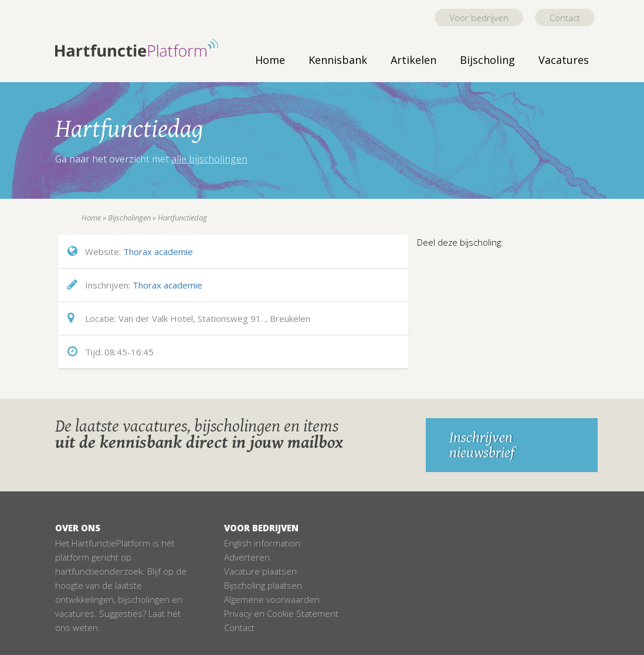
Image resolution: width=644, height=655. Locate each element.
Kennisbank (338, 60)
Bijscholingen (129, 218)
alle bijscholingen (209, 159)
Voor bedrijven (479, 18)
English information (262, 543)
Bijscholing (487, 60)
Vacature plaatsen (260, 571)
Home (270, 60)
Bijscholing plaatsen (263, 585)
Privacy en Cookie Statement (281, 613)
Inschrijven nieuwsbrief (482, 445)
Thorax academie (158, 252)
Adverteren (247, 557)
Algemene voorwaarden (272, 599)
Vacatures (564, 60)
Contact (565, 18)
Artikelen (413, 60)
